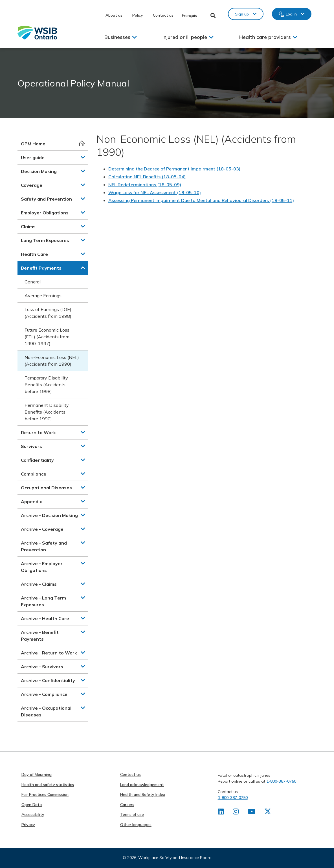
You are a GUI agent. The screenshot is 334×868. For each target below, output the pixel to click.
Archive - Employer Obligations (42, 567)
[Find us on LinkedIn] (221, 812)
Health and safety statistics (48, 785)
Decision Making (39, 171)
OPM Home (33, 144)
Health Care (34, 254)
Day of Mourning (37, 774)
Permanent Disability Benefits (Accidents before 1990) (47, 412)
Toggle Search (213, 15)
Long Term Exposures (45, 240)
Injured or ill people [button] (185, 37)
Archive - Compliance (44, 694)
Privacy (28, 825)
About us (114, 15)
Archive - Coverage (42, 529)
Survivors (31, 446)
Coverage (32, 185)
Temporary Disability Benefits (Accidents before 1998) (46, 385)
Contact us (163, 15)
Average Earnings (43, 296)
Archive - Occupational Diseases (46, 711)
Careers (127, 805)
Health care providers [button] (265, 37)
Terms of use (132, 814)
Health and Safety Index (143, 794)
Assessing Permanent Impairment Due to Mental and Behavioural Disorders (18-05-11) (201, 200)
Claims (28, 227)
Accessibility (33, 814)
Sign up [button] (242, 14)
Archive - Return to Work (49, 653)
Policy (138, 15)
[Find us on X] (268, 812)
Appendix (31, 501)
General (33, 282)
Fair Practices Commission (45, 794)
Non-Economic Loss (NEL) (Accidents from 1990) (52, 361)
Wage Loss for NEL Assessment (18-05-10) (155, 192)
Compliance (34, 474)
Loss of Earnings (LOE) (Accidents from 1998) (48, 313)
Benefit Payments (41, 268)
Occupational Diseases (46, 488)
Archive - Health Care (45, 618)
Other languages (136, 825)
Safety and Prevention (46, 199)
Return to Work (38, 432)
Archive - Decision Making (49, 515)
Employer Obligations (45, 213)
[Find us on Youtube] (251, 812)
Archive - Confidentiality (48, 680)
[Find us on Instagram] (236, 812)
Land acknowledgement (142, 785)
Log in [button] (291, 14)
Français (189, 15)
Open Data (32, 805)
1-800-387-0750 (281, 781)
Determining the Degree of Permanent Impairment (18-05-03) (174, 169)
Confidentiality (37, 460)
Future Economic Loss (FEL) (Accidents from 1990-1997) (47, 337)
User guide (33, 157)
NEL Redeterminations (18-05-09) (145, 185)
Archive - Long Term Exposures (43, 601)
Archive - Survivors (42, 667)
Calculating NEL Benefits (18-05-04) (147, 177)
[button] (83, 157)
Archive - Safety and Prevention (44, 546)
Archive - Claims (39, 584)
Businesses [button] (117, 37)
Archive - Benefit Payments (40, 636)
